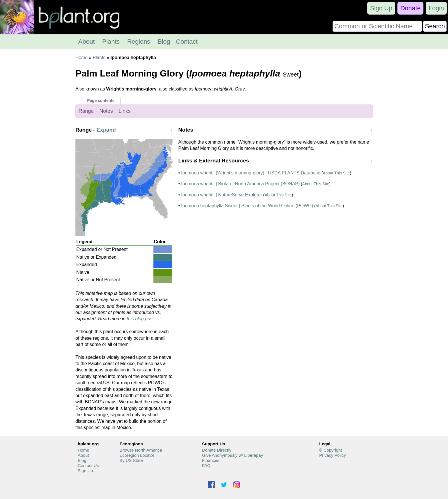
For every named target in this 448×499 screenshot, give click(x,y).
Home (82, 58)
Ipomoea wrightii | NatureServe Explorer (222, 195)
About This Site (336, 173)
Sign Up (381, 8)
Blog (164, 42)
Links (125, 111)
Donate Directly (217, 450)
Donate (410, 8)
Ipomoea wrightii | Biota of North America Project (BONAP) (240, 184)
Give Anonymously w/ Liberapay (232, 455)
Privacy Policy (332, 455)
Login (436, 8)
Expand (106, 130)
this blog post (140, 319)
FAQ (206, 465)
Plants (111, 42)
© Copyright (330, 450)
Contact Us (88, 465)
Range (86, 111)
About (87, 42)
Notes (106, 111)
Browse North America (141, 450)
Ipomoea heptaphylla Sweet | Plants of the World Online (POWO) (247, 206)
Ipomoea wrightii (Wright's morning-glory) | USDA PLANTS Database (251, 173)
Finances (211, 460)
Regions (139, 42)
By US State (131, 460)
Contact (187, 42)
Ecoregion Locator (137, 455)
